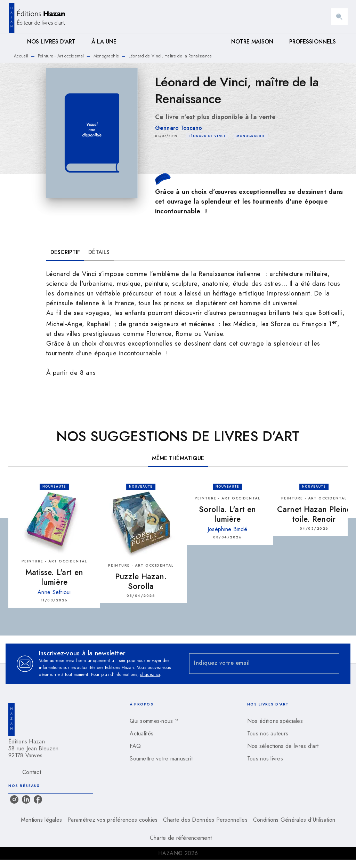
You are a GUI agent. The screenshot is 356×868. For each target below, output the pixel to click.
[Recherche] (339, 17)
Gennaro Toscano (179, 128)
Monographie (106, 56)
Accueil (21, 56)
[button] (207, 136)
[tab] (16, 42)
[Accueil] (38, 17)
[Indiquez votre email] (256, 664)
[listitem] (14, 799)
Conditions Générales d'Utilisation (294, 820)
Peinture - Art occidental (61, 56)
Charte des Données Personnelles (205, 820)
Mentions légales (41, 820)
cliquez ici (150, 674)
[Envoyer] (331, 664)
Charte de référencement (181, 838)
